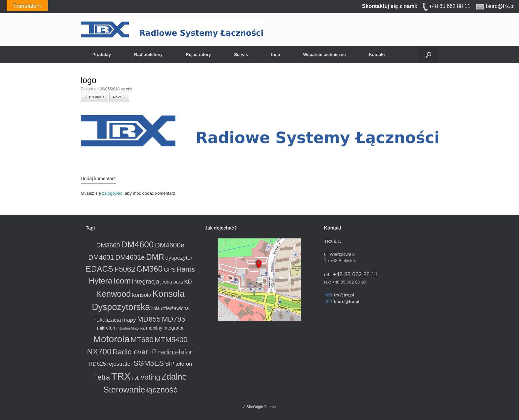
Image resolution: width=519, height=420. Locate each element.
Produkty (102, 54)
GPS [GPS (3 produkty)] (170, 270)
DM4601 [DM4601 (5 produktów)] (101, 257)
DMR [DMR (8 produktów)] (155, 257)
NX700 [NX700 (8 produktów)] (99, 352)
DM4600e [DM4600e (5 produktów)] (170, 245)
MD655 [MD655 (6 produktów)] (149, 319)
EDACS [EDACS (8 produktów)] (99, 269)
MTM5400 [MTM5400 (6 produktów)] (171, 340)
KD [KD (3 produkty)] (188, 282)
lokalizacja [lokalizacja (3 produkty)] (108, 320)
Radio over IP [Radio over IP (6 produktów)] (135, 352)
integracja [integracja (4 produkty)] (146, 281)
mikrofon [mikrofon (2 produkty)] (106, 328)
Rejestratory (198, 54)
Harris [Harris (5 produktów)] (186, 269)
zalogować (112, 193)
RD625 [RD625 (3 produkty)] (97, 364)
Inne (276, 54)
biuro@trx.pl (347, 302)
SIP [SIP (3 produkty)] (170, 364)
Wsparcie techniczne (325, 54)
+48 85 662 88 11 (355, 274)
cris (129, 89)
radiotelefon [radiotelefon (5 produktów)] (176, 352)
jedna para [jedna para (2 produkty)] (172, 282)
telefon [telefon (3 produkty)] (184, 364)
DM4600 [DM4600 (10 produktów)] (137, 244)
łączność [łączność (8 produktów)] (162, 390)
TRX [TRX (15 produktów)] (121, 376)
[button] (428, 54)
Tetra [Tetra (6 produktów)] (102, 377)
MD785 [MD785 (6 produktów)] (174, 319)
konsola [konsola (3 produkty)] (142, 295)
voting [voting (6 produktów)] (150, 377)
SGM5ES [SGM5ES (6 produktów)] (149, 363)
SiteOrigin (255, 407)
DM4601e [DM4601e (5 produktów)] (130, 257)
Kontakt (377, 54)
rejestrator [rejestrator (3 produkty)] (120, 364)
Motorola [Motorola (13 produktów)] (111, 339)
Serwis (241, 54)
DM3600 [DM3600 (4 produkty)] (108, 245)
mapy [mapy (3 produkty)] (129, 320)
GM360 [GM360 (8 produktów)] (149, 269)
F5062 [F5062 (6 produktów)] (125, 269)
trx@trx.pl (344, 295)
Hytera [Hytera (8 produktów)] (100, 281)
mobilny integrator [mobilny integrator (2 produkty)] (165, 328)
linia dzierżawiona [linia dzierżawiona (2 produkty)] (170, 308)
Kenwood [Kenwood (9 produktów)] (113, 294)
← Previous (94, 97)
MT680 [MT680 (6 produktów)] (142, 340)
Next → (119, 97)
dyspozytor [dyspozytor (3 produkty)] (179, 258)
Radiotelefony (148, 54)
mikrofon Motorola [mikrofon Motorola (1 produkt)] (131, 328)
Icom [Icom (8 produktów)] (122, 281)
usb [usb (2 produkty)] (136, 378)
